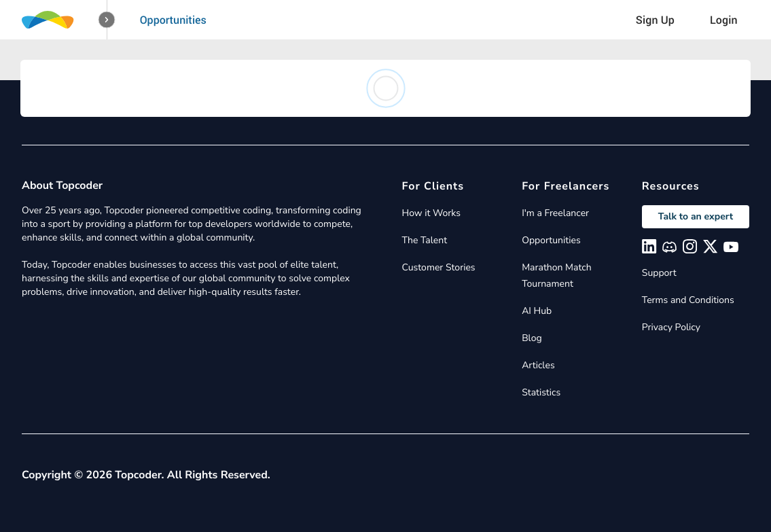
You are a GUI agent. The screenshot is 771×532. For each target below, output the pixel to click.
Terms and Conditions (688, 300)
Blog (532, 338)
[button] (107, 20)
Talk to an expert (696, 216)
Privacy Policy (671, 327)
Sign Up (655, 20)
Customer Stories (439, 267)
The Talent (425, 240)
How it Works (431, 213)
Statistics (541, 392)
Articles (538, 365)
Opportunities (173, 20)
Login (724, 20)
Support (659, 273)
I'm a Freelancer (555, 213)
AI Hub (537, 311)
